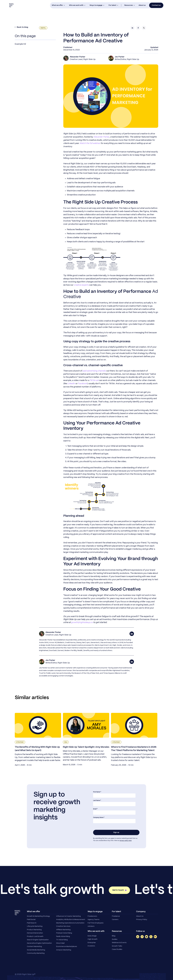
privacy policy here (126, 841)
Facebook (83, 384)
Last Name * (97, 800)
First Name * (97, 792)
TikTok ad (94, 380)
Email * (95, 809)
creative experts (81, 285)
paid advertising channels (94, 371)
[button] (58, 5)
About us (142, 5)
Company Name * (99, 817)
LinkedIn (71, 384)
